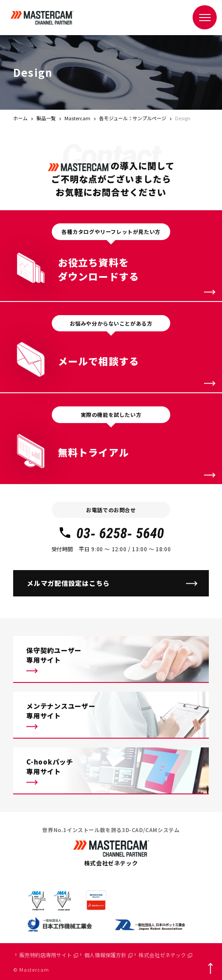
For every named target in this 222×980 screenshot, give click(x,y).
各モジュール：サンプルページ (133, 118)
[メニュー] (205, 17)
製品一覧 (46, 118)
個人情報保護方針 (108, 955)
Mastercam (77, 118)
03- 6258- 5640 (111, 533)
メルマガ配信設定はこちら (68, 583)
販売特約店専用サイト (49, 955)
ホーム (20, 118)
